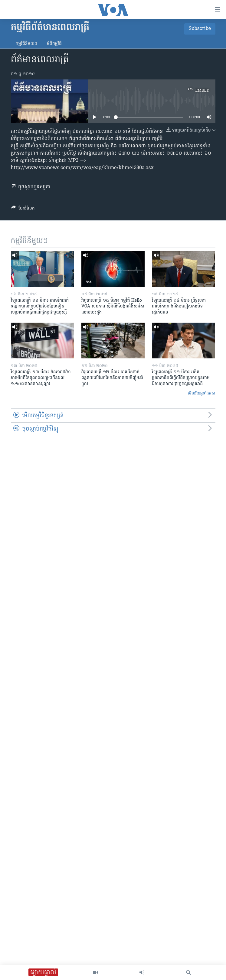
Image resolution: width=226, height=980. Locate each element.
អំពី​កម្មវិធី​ (54, 44)
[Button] (23, 209)
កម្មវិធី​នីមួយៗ (26, 44)
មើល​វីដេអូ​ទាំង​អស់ (202, 393)
